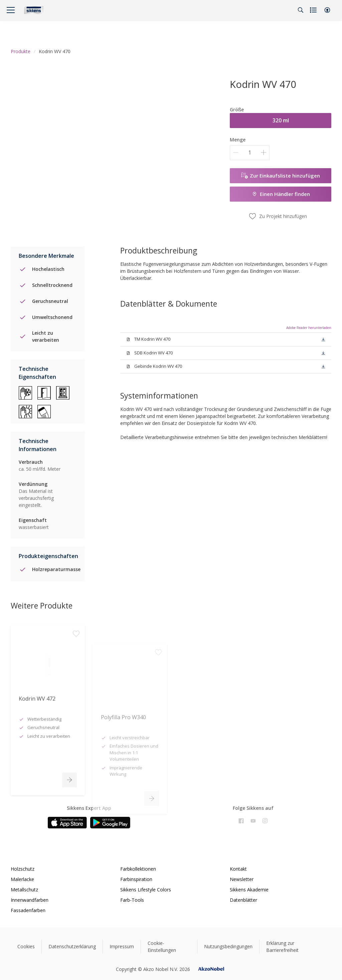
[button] (327, 10)
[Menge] (250, 153)
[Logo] (34, 10)
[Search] (301, 10)
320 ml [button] (281, 120)
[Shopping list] (314, 10)
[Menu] (11, 10)
